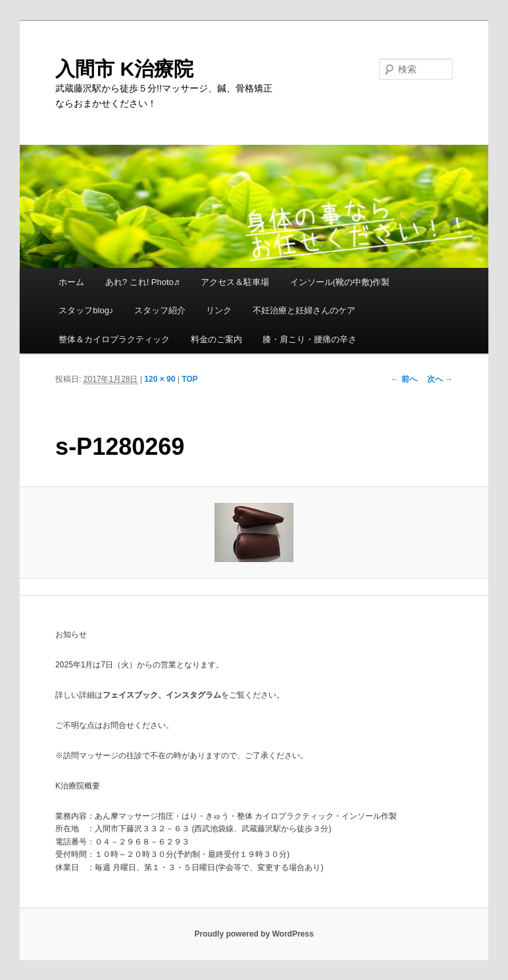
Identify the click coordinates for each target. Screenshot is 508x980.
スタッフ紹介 (160, 310)
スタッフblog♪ (86, 310)
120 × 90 (160, 379)
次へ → (440, 379)
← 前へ (404, 379)
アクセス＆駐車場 (235, 282)
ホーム (71, 282)
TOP (190, 379)
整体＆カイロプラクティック (114, 339)
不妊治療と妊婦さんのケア (304, 310)
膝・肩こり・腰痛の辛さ (310, 339)
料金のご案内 (216, 339)
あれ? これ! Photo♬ (143, 282)
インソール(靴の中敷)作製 (340, 282)
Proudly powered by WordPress (254, 934)
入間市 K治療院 (124, 69)
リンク (219, 310)
